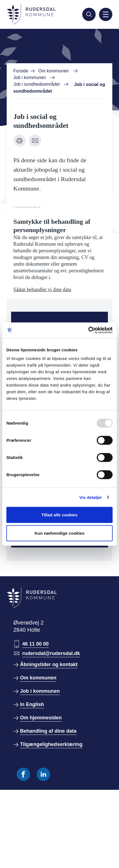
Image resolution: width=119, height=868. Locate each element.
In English (32, 704)
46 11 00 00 (35, 644)
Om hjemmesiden (41, 718)
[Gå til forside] (31, 14)
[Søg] (89, 14)
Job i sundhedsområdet (36, 84)
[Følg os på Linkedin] (43, 774)
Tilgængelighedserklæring (51, 744)
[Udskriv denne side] (19, 141)
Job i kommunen (30, 78)
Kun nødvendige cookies (59, 533)
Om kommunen (54, 71)
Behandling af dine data (48, 731)
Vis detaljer (91, 497)
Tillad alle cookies (59, 515)
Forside (21, 71)
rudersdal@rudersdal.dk (51, 653)
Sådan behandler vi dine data (42, 290)
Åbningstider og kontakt (49, 664)
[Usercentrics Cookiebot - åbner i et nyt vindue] (88, 330)
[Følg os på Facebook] (23, 774)
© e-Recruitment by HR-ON (27, 207)
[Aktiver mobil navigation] (106, 14)
